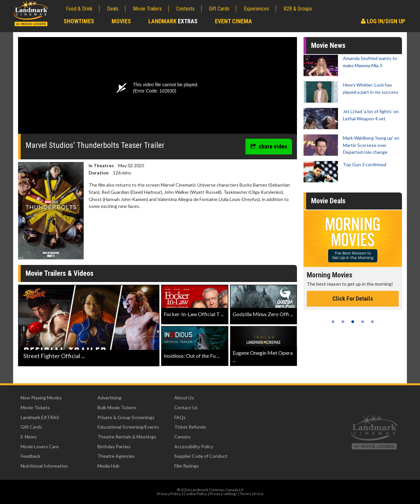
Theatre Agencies (116, 456)
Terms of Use (252, 494)
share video (269, 146)
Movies (121, 21)
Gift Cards (219, 9)
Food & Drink (79, 9)
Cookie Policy (195, 494)
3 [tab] (353, 322)
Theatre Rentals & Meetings (127, 437)
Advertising (109, 398)
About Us (184, 398)
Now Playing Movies (41, 398)
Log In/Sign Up (383, 21)
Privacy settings (223, 494)
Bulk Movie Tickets (117, 407)
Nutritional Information (44, 466)
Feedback (31, 456)
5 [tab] (372, 322)
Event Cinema (233, 21)
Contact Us (186, 407)
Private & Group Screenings (126, 417)
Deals (113, 9)
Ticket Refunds (190, 427)
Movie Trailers (147, 9)
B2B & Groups (298, 9)
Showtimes (79, 21)
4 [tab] (363, 322)
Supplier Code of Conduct (201, 456)
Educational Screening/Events (128, 427)
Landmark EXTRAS (40, 417)
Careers (182, 437)
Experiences (256, 9)
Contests (185, 9)
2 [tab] (343, 322)
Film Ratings (187, 466)
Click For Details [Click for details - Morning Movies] (353, 299)
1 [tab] (333, 322)
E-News (29, 437)
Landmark (173, 21)
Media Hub (108, 466)
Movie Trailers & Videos (60, 273)
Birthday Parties (114, 446)
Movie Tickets (35, 407)
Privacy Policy (169, 494)
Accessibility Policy (194, 446)
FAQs (180, 417)
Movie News (328, 45)
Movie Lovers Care (40, 446)
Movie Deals (328, 201)
